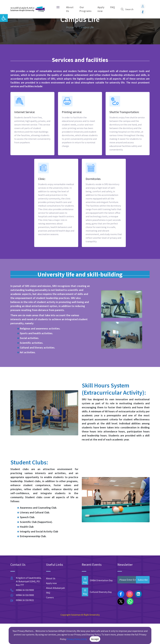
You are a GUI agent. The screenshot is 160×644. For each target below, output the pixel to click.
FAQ (113, 7)
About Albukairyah (55, 608)
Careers (50, 618)
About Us (70, 9)
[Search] (131, 9)
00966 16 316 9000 (25, 610)
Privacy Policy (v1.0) (77, 639)
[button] (4, 18)
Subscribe (143, 600)
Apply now (101, 9)
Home (70, 46)
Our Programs (86, 9)
